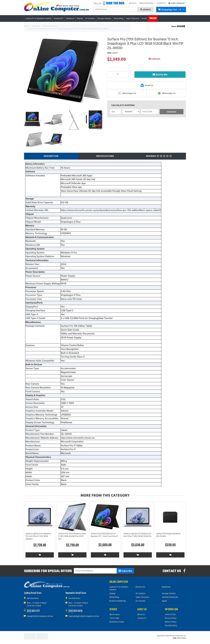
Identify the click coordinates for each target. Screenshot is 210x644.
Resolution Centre (117, 622)
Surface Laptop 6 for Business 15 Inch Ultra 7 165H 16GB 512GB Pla (137, 535)
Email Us (147, 85)
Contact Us (161, 3)
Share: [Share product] (178, 26)
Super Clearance (133, 19)
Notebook (166, 587)
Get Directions (33, 598)
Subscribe (125, 571)
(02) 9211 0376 (75, 611)
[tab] (51, 156)
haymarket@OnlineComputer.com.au (84, 616)
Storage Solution (169, 594)
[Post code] (150, 112)
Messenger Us (127, 93)
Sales (153, 18)
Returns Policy (171, 622)
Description (51, 156)
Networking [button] (119, 19)
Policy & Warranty (146, 3)
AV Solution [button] (90, 19)
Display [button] (80, 19)
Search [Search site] (146, 10)
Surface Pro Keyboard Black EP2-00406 (168, 535)
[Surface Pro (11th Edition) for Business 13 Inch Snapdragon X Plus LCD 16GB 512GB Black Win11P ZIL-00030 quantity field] (119, 74)
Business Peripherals (118, 601)
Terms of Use (170, 615)
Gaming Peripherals (170, 597)
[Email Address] (95, 571)
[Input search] (116, 9)
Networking (114, 597)
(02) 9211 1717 (33, 611)
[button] (176, 3)
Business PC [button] (59, 19)
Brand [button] (144, 19)
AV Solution (140, 594)
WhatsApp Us (166, 93)
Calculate (172, 112)
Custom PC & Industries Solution (119, 588)
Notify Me (160, 75)
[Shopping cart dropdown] (183, 10)
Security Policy (171, 626)
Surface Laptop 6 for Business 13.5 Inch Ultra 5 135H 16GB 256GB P (38, 536)
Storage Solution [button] (104, 19)
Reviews (159, 156)
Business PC (140, 587)
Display (112, 594)
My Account (114, 615)
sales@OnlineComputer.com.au (40, 616)
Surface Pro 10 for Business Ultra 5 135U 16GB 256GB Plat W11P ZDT (72, 536)
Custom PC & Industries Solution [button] (38, 19)
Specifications (105, 156)
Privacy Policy (171, 618)
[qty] (115, 112)
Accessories (140, 601)
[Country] (131, 112)
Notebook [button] (70, 19)
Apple (164, 601)
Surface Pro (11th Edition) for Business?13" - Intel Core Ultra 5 (104, 535)
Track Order (114, 618)
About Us (133, 3)
